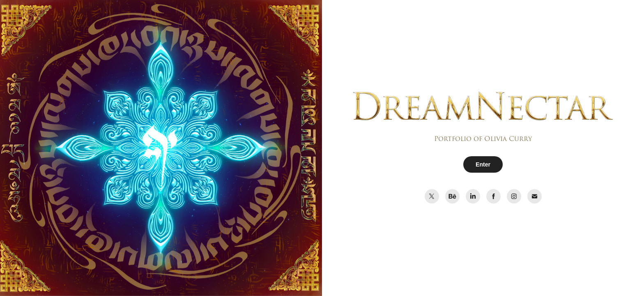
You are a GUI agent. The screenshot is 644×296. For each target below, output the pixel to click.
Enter (483, 164)
